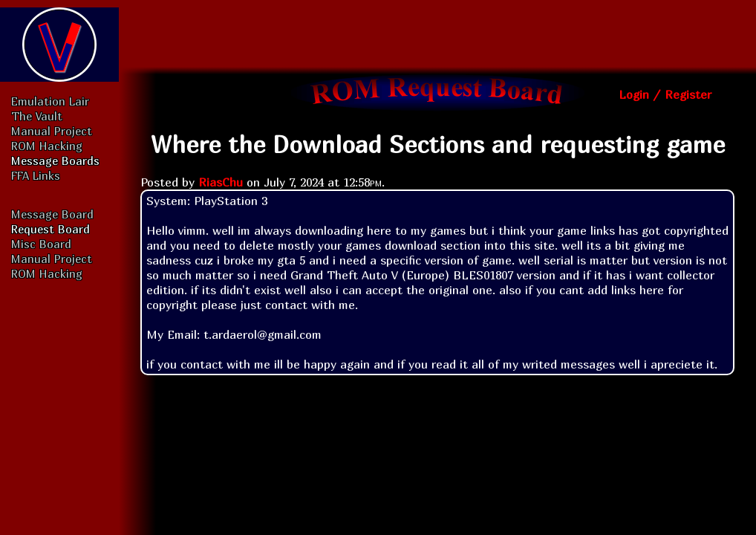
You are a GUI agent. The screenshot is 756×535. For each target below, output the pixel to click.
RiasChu (221, 182)
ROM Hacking (47, 146)
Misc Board (41, 244)
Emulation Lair (50, 101)
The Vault (37, 116)
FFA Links (36, 175)
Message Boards (55, 160)
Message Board (52, 214)
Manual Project (52, 131)
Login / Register (665, 94)
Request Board (50, 229)
